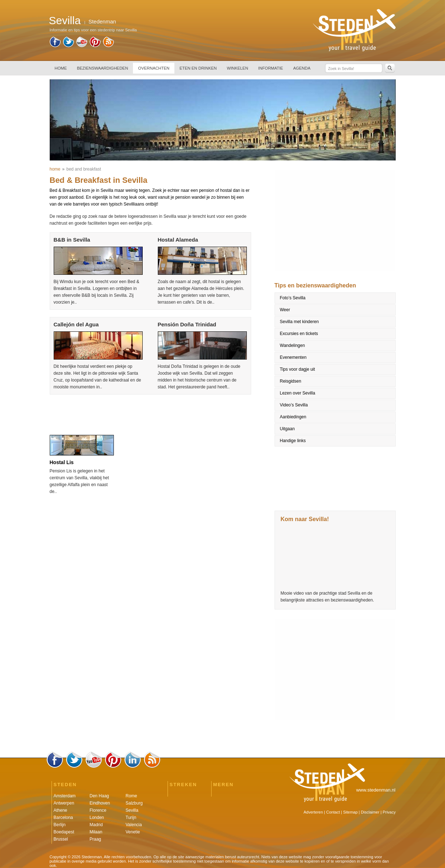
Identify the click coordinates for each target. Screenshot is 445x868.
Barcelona (63, 818)
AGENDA (302, 68)
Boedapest (64, 832)
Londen (97, 818)
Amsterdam (65, 796)
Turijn (131, 818)
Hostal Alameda (178, 240)
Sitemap (350, 812)
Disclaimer (370, 812)
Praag (95, 839)
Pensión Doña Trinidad (187, 324)
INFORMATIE (271, 68)
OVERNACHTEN (154, 68)
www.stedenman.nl (376, 790)
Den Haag (99, 796)
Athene (61, 810)
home (55, 169)
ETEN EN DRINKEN (198, 68)
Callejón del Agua (76, 324)
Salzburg (134, 803)
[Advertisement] (150, 413)
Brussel (61, 839)
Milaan (96, 832)
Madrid (96, 825)
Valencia (134, 825)
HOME (61, 68)
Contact (333, 812)
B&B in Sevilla (72, 240)
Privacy (389, 812)
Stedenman (102, 21)
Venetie (133, 832)
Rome (132, 796)
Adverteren (313, 812)
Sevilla (132, 810)
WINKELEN (237, 68)
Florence (98, 810)
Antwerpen (64, 803)
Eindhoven (100, 803)
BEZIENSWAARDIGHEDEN (103, 68)
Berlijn (60, 825)
